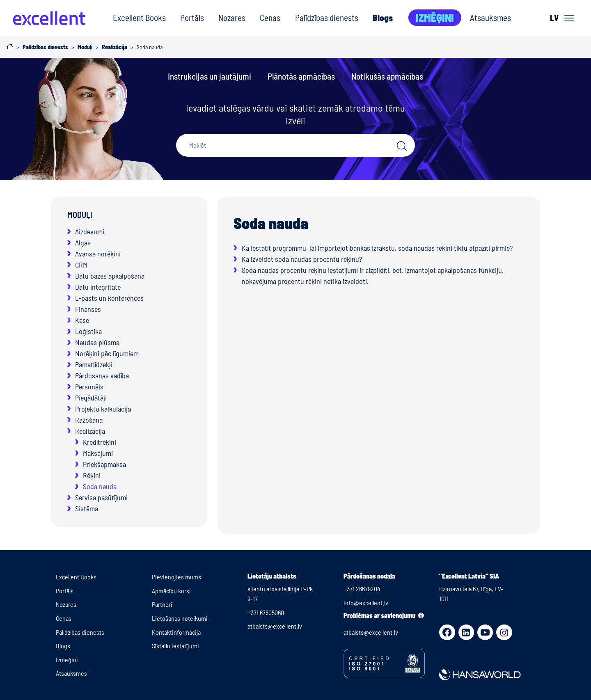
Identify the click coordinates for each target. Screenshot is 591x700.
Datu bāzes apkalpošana (110, 276)
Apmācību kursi (171, 591)
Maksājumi (98, 453)
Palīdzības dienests (327, 17)
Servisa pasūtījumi (101, 497)
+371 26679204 (362, 589)
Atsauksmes (490, 17)
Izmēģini (435, 17)
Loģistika (88, 331)
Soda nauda (100, 486)
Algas (83, 242)
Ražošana (89, 420)
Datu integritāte (98, 287)
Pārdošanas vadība (102, 375)
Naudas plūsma (97, 342)
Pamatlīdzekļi (94, 364)
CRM (81, 265)
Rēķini (92, 475)
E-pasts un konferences (109, 298)
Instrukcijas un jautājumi (210, 76)
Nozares (232, 17)
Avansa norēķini (98, 254)
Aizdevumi (90, 231)
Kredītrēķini (100, 442)
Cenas (270, 17)
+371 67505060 (266, 612)
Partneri (162, 604)
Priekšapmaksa (104, 464)
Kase (82, 320)
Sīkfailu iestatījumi (175, 646)
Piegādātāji (91, 398)
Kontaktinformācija (176, 632)
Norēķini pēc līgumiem (107, 353)
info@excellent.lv (366, 603)
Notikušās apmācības (387, 76)
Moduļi (80, 215)
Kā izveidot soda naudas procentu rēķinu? (302, 259)
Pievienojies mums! (178, 577)
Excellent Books (139, 17)
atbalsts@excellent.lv (275, 626)
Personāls (89, 387)
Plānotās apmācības (301, 76)
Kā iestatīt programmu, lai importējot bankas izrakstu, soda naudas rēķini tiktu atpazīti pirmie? (377, 248)
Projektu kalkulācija (103, 409)
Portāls (192, 17)
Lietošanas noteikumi (180, 618)
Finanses (88, 309)
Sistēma (87, 508)
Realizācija (90, 431)
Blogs (383, 17)
